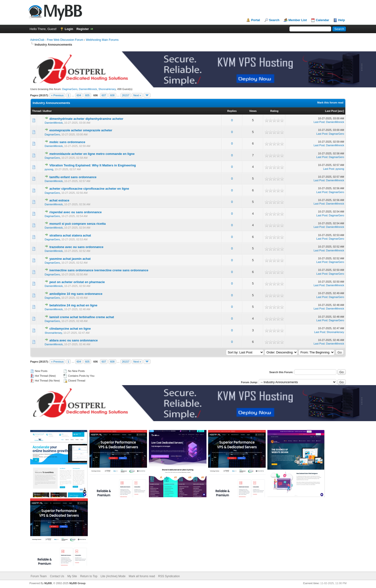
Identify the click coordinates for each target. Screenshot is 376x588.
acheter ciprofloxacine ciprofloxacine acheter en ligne (89, 189)
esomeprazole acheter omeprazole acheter (81, 130)
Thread (37, 111)
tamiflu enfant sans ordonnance (73, 177)
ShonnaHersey (107, 89)
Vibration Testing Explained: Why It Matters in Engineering (93, 165)
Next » (137, 95)
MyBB (48, 583)
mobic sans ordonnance (67, 142)
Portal (256, 20)
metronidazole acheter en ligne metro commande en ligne (92, 154)
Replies (232, 111)
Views (253, 111)
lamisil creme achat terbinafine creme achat (82, 317)
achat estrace (59, 200)
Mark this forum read (330, 103)
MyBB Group (77, 583)
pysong (49, 169)
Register (83, 29)
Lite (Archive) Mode (113, 576)
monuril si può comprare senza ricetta (78, 224)
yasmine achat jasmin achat (70, 259)
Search (274, 20)
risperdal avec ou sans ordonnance (76, 212)
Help (341, 20)
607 (104, 95)
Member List (298, 20)
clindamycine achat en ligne (70, 329)
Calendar (323, 20)
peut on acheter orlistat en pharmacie (77, 282)
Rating (274, 111)
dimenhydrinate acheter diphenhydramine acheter (86, 119)
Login (69, 29)
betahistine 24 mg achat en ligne (73, 305)
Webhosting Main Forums (102, 40)
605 (87, 95)
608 (112, 95)
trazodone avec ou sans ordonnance (76, 247)
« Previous (57, 95)
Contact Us (57, 576)
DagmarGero (70, 89)
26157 (126, 95)
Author (47, 111)
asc (341, 111)
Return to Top (89, 576)
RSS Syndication (169, 576)
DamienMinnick (88, 89)
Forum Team (39, 576)
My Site (72, 576)
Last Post (331, 111)
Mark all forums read (142, 576)
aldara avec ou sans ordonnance (74, 340)
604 (79, 95)
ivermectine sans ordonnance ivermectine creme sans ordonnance (99, 270)
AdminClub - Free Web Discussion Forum (57, 40)
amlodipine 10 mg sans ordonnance (76, 294)
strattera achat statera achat (70, 235)
